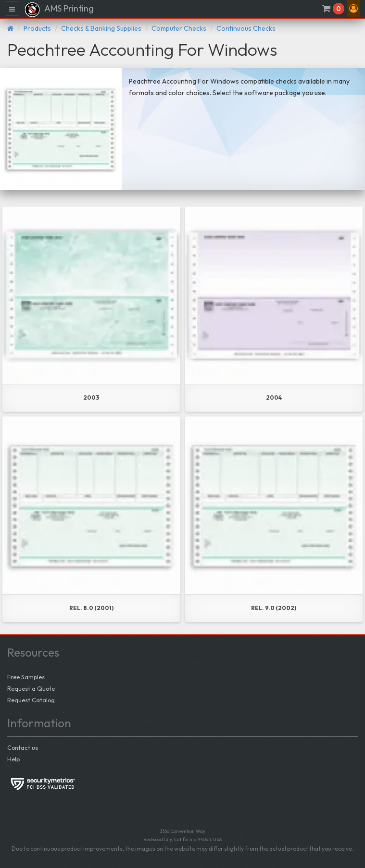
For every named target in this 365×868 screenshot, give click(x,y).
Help (13, 759)
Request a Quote (31, 688)
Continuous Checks (246, 28)
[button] (353, 9)
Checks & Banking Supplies (101, 28)
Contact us (23, 747)
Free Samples (26, 677)
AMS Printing (59, 10)
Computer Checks (179, 28)
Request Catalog (31, 700)
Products (37, 28)
